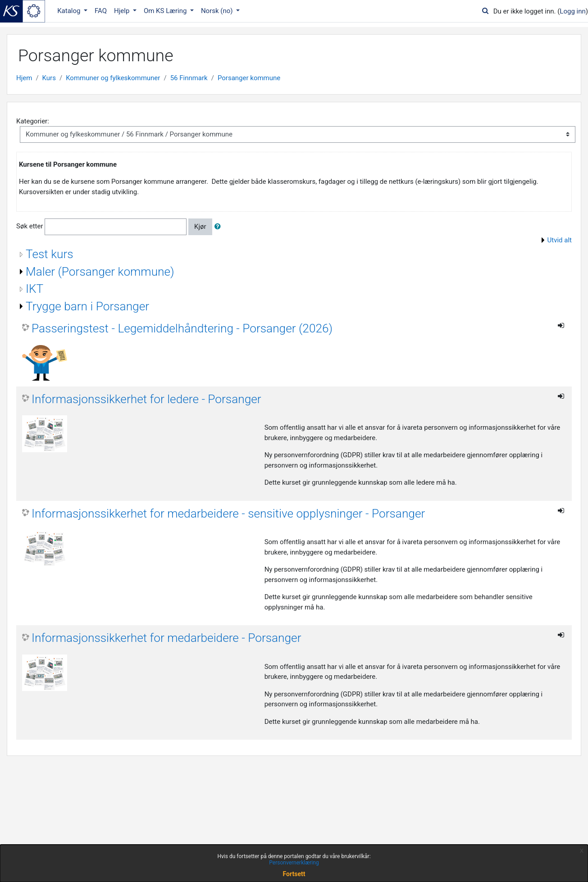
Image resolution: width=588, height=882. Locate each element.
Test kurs (50, 254)
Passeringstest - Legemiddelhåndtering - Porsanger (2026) (182, 328)
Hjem (24, 78)
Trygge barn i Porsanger (87, 306)
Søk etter (30, 226)
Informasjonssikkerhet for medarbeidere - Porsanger (166, 638)
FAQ (101, 11)
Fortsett (294, 874)
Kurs (49, 78)
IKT (34, 289)
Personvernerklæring (294, 863)
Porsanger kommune (249, 78)
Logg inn (572, 11)
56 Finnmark (189, 78)
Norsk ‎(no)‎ (218, 11)
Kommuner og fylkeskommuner (113, 78)
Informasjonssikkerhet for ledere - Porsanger (146, 399)
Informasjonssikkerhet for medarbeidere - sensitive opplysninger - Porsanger (228, 514)
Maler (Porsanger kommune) (100, 272)
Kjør (200, 227)
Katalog (70, 11)
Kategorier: (33, 121)
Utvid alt (560, 240)
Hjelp (123, 11)
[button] (219, 227)
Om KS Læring (166, 11)
